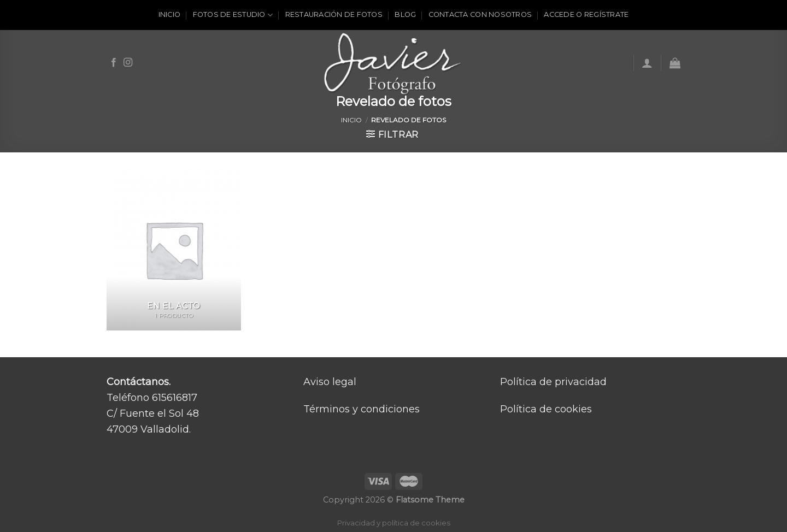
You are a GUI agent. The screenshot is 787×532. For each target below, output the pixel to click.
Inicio (170, 14)
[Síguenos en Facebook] (114, 63)
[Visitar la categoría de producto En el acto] (174, 250)
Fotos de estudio (233, 15)
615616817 (175, 398)
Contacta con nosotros (480, 14)
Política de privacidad (553, 382)
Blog (405, 14)
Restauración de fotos (334, 14)
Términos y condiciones (362, 409)
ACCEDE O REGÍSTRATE (586, 14)
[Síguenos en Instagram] (128, 63)
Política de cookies (546, 409)
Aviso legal (330, 382)
